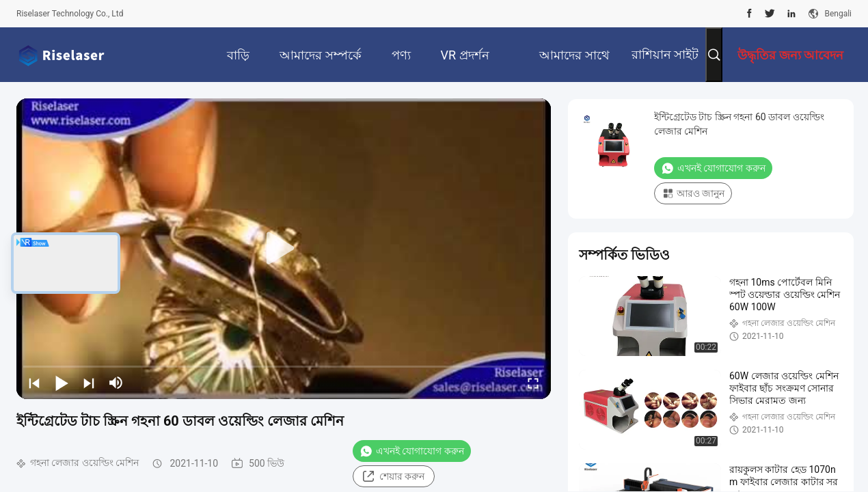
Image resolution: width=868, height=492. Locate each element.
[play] (284, 249)
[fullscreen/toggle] (533, 383)
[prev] (34, 383)
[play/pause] (62, 383)
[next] (89, 383)
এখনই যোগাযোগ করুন (412, 451)
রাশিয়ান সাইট (665, 54)
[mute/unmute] (116, 383)
